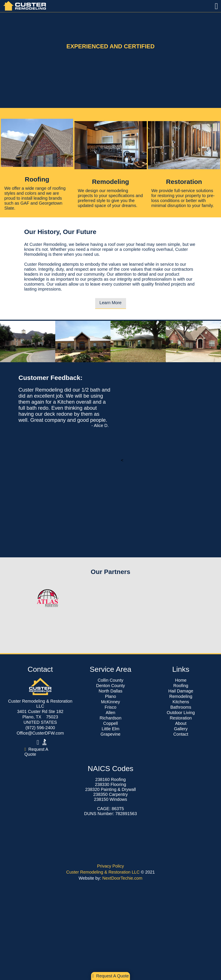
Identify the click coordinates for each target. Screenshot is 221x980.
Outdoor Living (181, 713)
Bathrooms (181, 707)
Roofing (181, 686)
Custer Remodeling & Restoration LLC (104, 872)
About (181, 723)
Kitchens (181, 702)
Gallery (181, 729)
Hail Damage (181, 691)
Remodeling (181, 696)
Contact (181, 734)
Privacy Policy (110, 866)
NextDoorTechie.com (122, 878)
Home (181, 680)
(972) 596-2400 (40, 728)
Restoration (181, 718)
